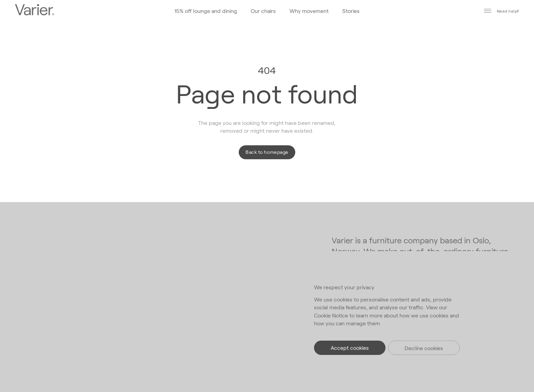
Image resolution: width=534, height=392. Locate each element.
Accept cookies (350, 348)
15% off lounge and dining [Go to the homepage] (206, 11)
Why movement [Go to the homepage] (309, 11)
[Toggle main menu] (488, 11)
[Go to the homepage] (35, 11)
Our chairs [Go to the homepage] (263, 11)
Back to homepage (267, 152)
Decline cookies (424, 348)
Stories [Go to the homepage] (351, 11)
